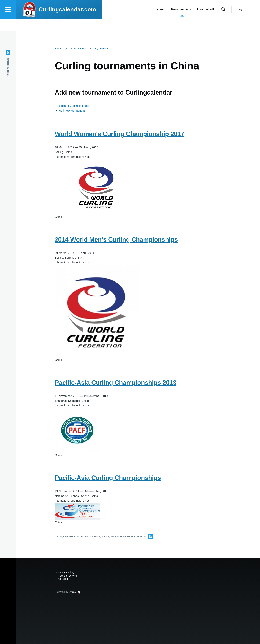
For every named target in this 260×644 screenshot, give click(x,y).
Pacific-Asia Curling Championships (108, 478)
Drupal (73, 592)
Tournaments (78, 49)
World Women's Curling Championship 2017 (120, 134)
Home (58, 49)
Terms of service (68, 576)
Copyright (64, 579)
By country (101, 49)
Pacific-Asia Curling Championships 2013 (116, 383)
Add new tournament (72, 111)
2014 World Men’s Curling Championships (116, 240)
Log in (241, 22)
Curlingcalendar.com (67, 22)
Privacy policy (66, 573)
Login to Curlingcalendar (74, 106)
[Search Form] (223, 22)
